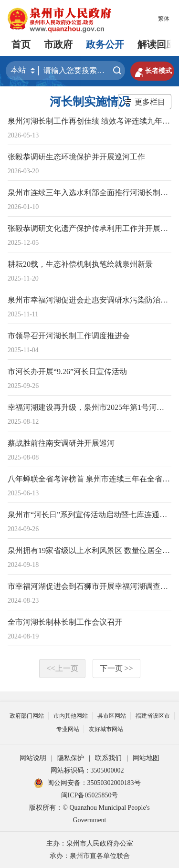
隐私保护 (71, 758)
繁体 (164, 19)
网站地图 (146, 758)
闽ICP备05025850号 (90, 795)
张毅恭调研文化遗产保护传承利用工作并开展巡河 (92, 228)
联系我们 (108, 758)
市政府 (58, 44)
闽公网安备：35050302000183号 (87, 783)
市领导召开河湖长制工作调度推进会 (69, 336)
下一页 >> (116, 668)
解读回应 (157, 44)
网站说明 (33, 758)
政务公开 (105, 44)
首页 (21, 44)
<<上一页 (62, 668)
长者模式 (152, 71)
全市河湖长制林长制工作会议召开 (65, 622)
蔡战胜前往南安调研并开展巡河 (61, 443)
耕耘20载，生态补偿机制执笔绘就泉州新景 (80, 264)
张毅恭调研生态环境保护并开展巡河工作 (76, 157)
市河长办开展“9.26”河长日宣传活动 (67, 371)
